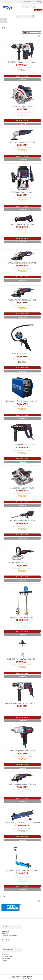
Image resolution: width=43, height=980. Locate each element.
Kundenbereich (8, 950)
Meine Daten (5, 954)
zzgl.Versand (27, 68)
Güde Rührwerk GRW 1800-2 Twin (22, 659)
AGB (3, 938)
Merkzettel (22, 80)
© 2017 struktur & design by (22, 978)
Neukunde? (27, 2)
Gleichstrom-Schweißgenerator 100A (22, 401)
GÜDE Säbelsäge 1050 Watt (22, 224)
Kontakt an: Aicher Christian (10, 936)
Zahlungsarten (6, 942)
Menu (4, 21)
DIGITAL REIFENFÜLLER (22, 354)
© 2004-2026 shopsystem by (21, 977)
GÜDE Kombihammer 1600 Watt (22, 62)
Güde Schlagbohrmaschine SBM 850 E (22, 703)
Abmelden (5, 961)
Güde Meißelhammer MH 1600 (22, 521)
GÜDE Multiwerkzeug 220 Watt (22, 142)
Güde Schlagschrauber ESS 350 (22, 751)
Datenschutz (5, 932)
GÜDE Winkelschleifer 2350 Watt (22, 263)
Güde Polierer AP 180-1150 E (22, 563)
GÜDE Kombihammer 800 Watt (22, 445)
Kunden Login (37, 2)
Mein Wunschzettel (7, 956)
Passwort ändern (6, 958)
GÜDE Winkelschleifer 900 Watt (22, 300)
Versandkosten (6, 940)
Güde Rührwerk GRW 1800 (22, 617)
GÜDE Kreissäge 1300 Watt (22, 107)
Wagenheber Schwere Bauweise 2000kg (22, 871)
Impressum (5, 934)
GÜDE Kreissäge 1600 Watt (22, 488)
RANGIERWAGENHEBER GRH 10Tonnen (22, 823)
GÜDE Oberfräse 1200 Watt (22, 192)
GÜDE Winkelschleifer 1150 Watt (22, 784)
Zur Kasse (38, 10)
